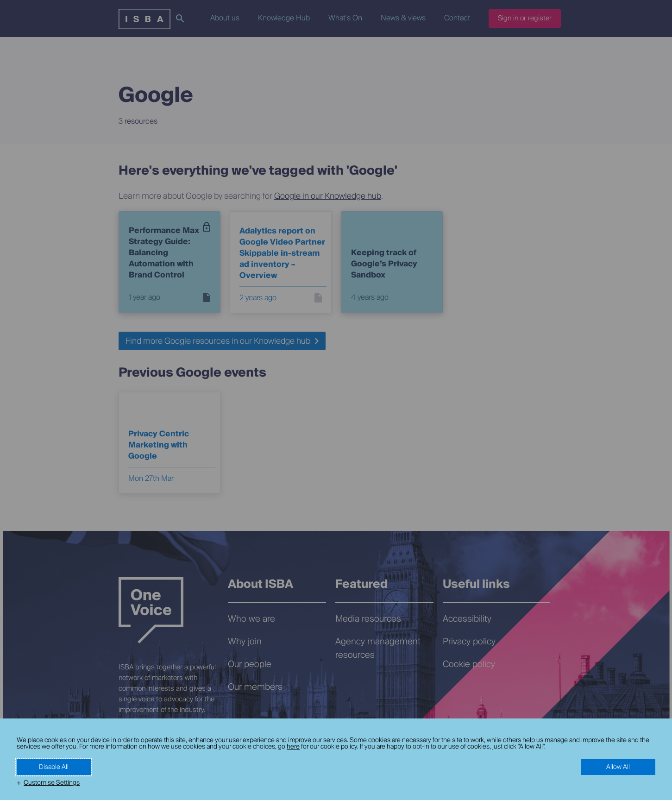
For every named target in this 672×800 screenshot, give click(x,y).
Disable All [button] (54, 767)
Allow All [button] (618, 767)
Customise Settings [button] (52, 783)
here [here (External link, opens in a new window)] (293, 747)
